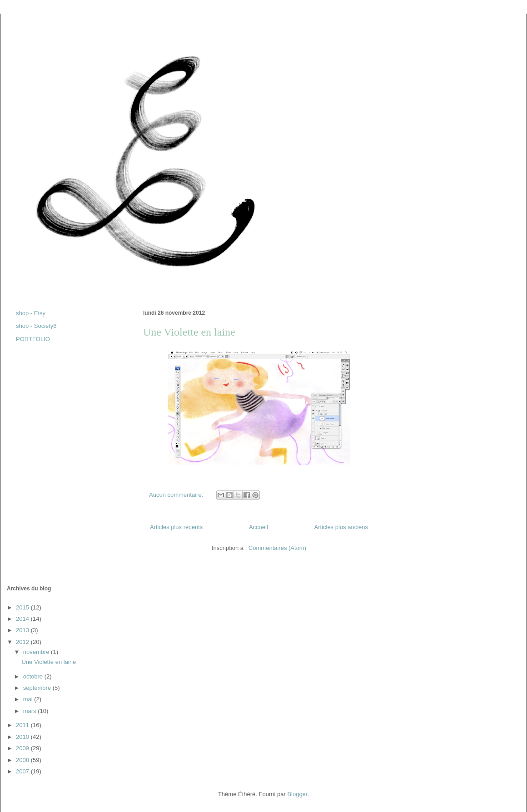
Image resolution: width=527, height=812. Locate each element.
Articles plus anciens (341, 527)
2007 (23, 771)
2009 (23, 748)
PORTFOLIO (33, 339)
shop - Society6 (36, 326)
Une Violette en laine (189, 332)
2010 (23, 737)
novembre (37, 652)
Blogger (297, 794)
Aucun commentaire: (177, 495)
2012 (23, 642)
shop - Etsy (31, 313)
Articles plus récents (176, 527)
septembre (38, 688)
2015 (23, 607)
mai (29, 699)
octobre (34, 676)
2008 (23, 760)
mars (31, 711)
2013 (23, 630)
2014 (23, 619)
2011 (23, 725)
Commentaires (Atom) (277, 548)
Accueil (259, 527)
